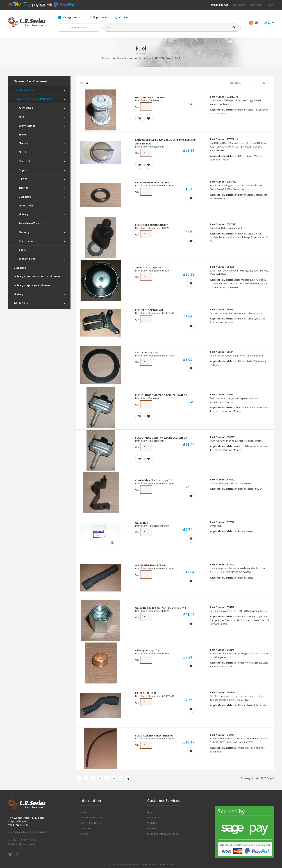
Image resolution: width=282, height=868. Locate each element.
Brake (21, 134)
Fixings (22, 179)
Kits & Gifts (21, 303)
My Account (239, 5)
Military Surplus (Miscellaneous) (33, 285)
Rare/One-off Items (30, 223)
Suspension (25, 241)
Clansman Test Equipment (30, 81)
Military (23, 214)
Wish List (152, 823)
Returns (152, 828)
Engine (170, 58)
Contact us (85, 828)
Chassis (22, 143)
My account (153, 812)
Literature (24, 197)
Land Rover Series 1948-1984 (148, 58)
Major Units (25, 205)
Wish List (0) (256, 5)
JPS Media (167, 864)
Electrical (24, 161)
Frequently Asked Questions (163, 834)
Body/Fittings (26, 126)
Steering (23, 232)
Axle (20, 117)
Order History (155, 818)
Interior (23, 188)
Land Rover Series (121, 58)
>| (128, 778)
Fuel (178, 58)
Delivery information (91, 818)
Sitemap (84, 834)
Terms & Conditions (90, 823)
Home (106, 58)
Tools (21, 250)
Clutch (22, 152)
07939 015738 (219, 5)
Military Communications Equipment (37, 276)
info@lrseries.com (25, 844)
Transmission (26, 259)
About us (84, 812)
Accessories (25, 108)
